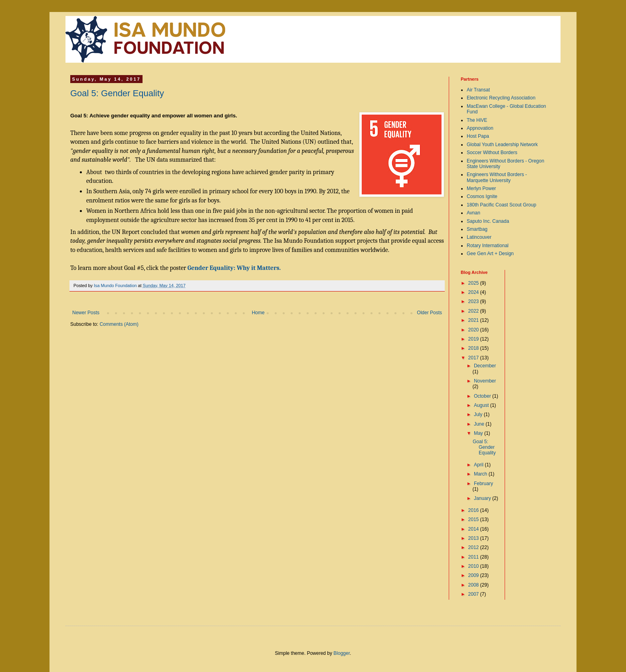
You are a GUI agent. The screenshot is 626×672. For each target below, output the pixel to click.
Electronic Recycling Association (501, 98)
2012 (474, 547)
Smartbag (477, 229)
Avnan (473, 213)
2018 (474, 348)
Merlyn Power (481, 188)
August (482, 405)
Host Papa (478, 136)
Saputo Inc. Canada (488, 221)
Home (258, 313)
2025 (474, 283)
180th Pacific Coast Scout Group (501, 205)
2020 (474, 330)
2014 (474, 529)
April (479, 465)
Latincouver (479, 237)
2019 (474, 339)
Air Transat (478, 90)
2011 (474, 557)
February (483, 484)
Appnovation (480, 128)
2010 (474, 566)
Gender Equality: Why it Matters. (234, 268)
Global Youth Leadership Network (502, 145)
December (485, 366)
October (483, 396)
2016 (474, 510)
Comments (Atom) (119, 324)
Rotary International (488, 246)
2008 (474, 585)
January (483, 498)
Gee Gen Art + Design (490, 254)
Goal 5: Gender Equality (117, 93)
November (485, 381)
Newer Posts (86, 313)
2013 (474, 538)
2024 (474, 292)
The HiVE (477, 120)
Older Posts (429, 313)
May (479, 433)
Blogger (342, 653)
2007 (474, 594)
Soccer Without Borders (492, 153)
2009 (474, 575)
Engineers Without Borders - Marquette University (497, 177)
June (480, 424)
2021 (474, 320)
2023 (474, 301)
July (479, 414)
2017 (474, 358)
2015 (474, 519)
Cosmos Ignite (482, 196)
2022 (474, 311)
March (481, 474)
